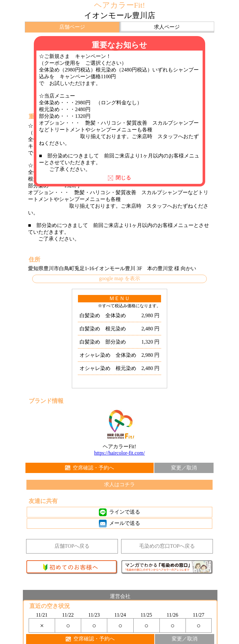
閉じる (119, 178)
